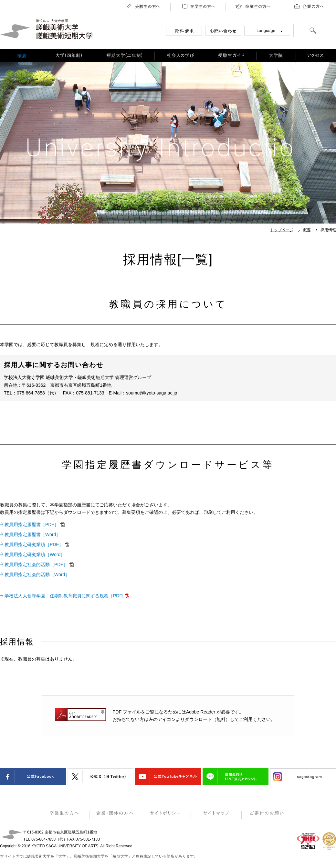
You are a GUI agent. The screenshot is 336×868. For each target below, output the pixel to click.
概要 (307, 230)
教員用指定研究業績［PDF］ (34, 544)
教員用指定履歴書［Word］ (32, 534)
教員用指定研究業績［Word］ (35, 554)
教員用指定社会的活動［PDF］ (36, 564)
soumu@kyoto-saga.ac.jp (152, 393)
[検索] (313, 32)
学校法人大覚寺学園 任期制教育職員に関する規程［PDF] (64, 596)
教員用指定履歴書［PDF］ (32, 524)
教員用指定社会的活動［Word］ (37, 574)
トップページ (282, 230)
